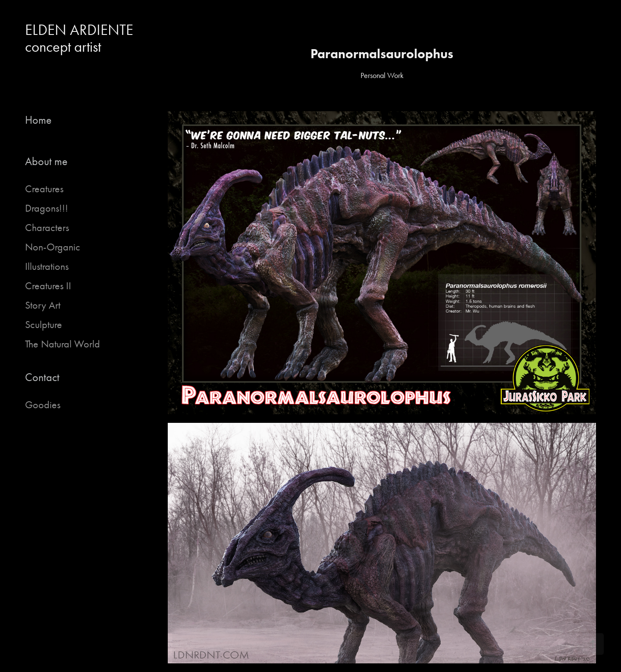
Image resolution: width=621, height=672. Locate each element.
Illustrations (47, 266)
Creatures (44, 189)
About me (46, 161)
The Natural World (63, 344)
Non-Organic (53, 247)
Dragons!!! (47, 208)
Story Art (43, 305)
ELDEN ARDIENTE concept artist (83, 38)
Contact (42, 377)
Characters (47, 228)
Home (38, 120)
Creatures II (48, 286)
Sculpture (44, 325)
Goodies (43, 405)
